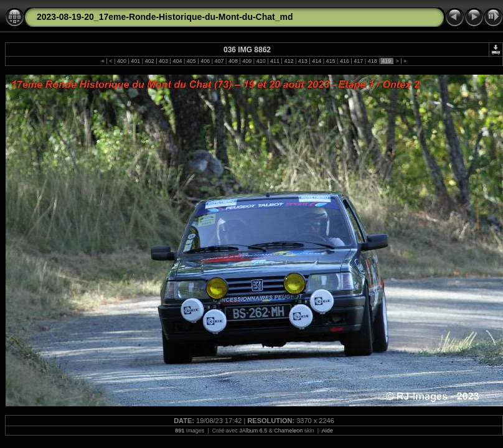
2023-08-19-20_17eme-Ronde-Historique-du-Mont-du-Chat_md (165, 17)
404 (177, 61)
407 (219, 61)
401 (136, 61)
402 (149, 61)
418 (372, 61)
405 (191, 61)
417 (359, 61)
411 (275, 61)
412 (289, 61)
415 (331, 61)
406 (205, 61)
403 (164, 61)
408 (233, 61)
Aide (327, 431)
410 (261, 61)
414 (317, 61)
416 (344, 61)
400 (121, 61)
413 (303, 61)
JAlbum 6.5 (253, 431)
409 (247, 61)
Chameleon (288, 431)
